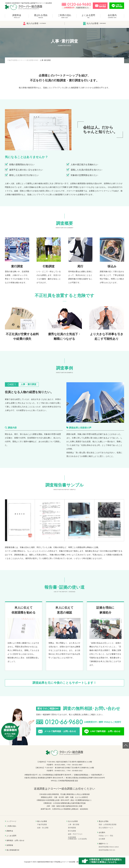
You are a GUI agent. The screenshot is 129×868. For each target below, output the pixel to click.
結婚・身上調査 (43, 828)
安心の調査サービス (106, 828)
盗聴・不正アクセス (75, 834)
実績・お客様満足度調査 (108, 824)
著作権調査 (72, 828)
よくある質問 (88, 18)
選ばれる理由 (41, 18)
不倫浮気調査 (42, 824)
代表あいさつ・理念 (106, 836)
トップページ (11, 821)
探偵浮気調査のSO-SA (107, 850)
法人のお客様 (95, 25)
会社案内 (112, 18)
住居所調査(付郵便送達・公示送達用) (77, 838)
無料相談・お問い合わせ (15, 840)
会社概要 (102, 839)
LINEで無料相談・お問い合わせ (105, 731)
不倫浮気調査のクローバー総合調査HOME (23, 60)
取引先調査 (72, 831)
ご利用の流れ (64, 18)
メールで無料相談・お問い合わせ (60, 731)
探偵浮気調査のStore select (109, 847)
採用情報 (10, 845)
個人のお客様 (34, 25)
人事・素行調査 (74, 824)
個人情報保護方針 (13, 850)
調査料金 (17, 18)
